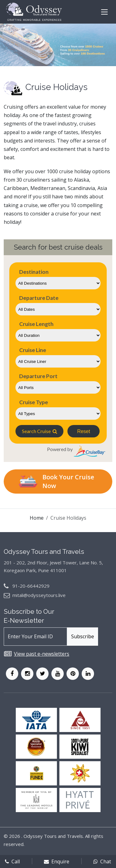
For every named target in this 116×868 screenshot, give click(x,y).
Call (12, 861)
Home (37, 518)
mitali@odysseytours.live (39, 595)
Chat (102, 861)
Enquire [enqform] (57, 861)
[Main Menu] (104, 12)
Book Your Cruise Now (56, 481)
